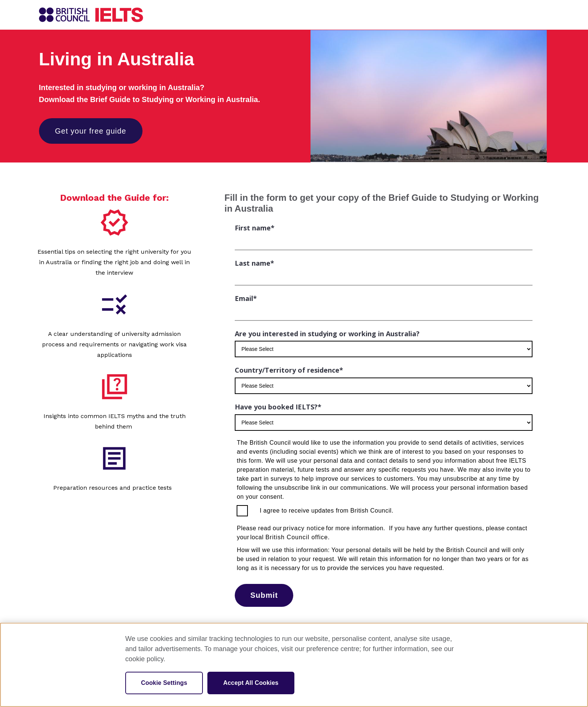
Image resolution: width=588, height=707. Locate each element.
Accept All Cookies (251, 683)
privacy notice (304, 528)
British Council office (297, 537)
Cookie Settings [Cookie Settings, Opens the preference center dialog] (164, 683)
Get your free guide (91, 131)
